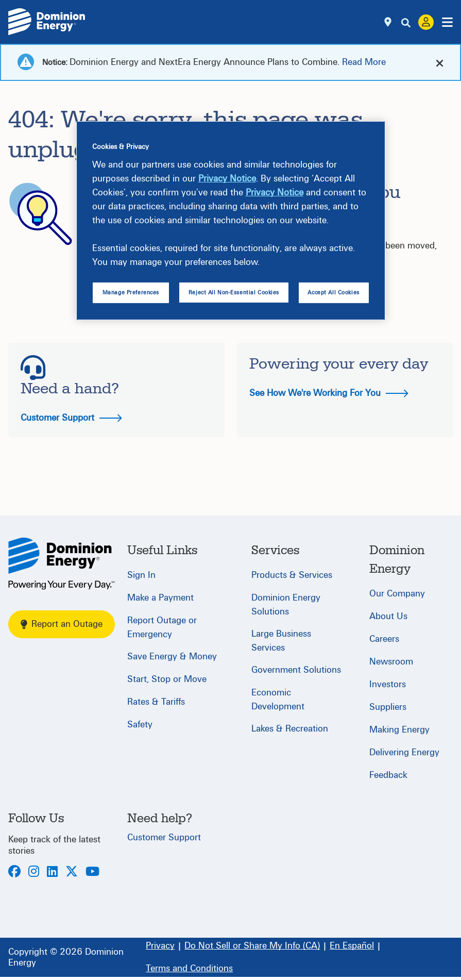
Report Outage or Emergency (162, 627)
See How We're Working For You (329, 393)
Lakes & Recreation (290, 729)
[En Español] (352, 946)
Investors (388, 684)
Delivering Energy (404, 752)
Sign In (141, 575)
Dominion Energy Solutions (286, 605)
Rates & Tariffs (156, 702)
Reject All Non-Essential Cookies (234, 293)
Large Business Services (281, 641)
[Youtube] (92, 873)
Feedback (388, 775)
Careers (384, 639)
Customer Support (71, 418)
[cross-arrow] (440, 63)
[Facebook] (14, 873)
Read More (364, 62)
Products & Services (292, 575)
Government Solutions (296, 670)
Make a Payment (160, 598)
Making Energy (399, 730)
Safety (140, 725)
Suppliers (388, 707)
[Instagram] (34, 873)
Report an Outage (62, 624)
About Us (388, 616)
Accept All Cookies (333, 293)
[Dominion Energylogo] (47, 22)
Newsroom (391, 662)
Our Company (397, 594)
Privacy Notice (227, 179)
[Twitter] (72, 873)
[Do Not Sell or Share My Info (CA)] (252, 946)
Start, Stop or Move (167, 679)
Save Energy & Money (172, 657)
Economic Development (278, 700)
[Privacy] (160, 946)
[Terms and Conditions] (189, 969)
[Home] (62, 563)
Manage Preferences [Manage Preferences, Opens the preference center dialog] (131, 293)
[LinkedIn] (52, 873)
